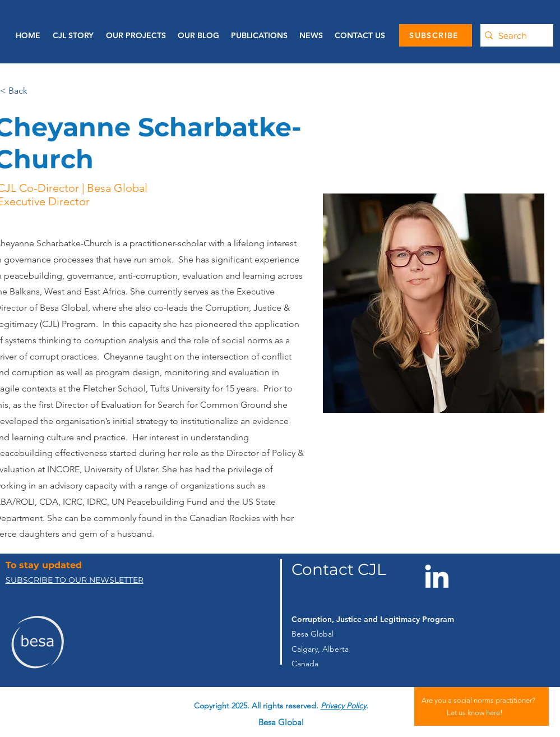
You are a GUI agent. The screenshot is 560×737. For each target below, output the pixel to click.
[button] (259, 35)
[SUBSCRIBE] (436, 35)
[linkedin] (304, 697)
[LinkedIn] (437, 576)
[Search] (514, 35)
